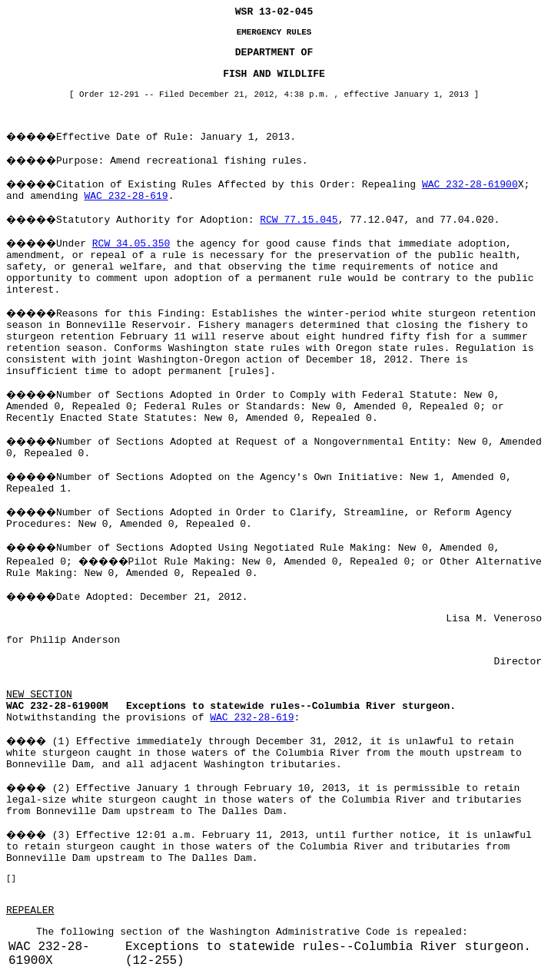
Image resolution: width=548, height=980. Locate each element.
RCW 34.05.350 (131, 244)
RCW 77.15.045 (299, 220)
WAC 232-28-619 (126, 196)
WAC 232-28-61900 (470, 185)
